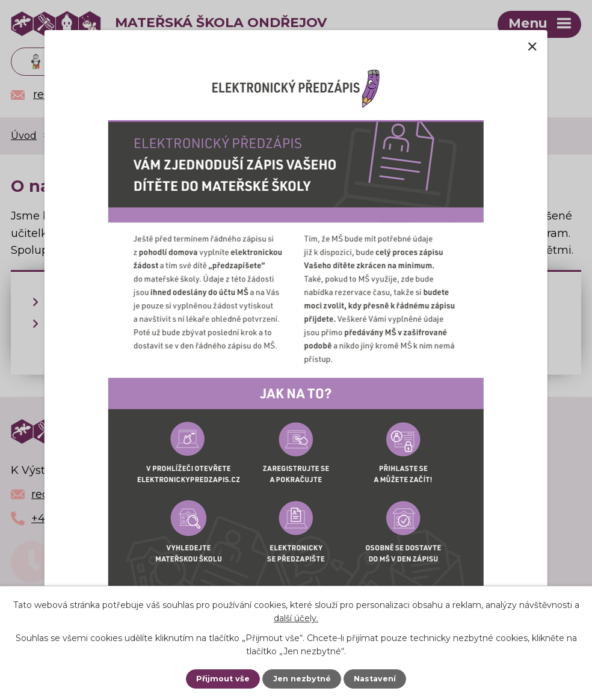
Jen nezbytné (302, 679)
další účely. (296, 618)
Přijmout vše (223, 679)
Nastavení (375, 679)
